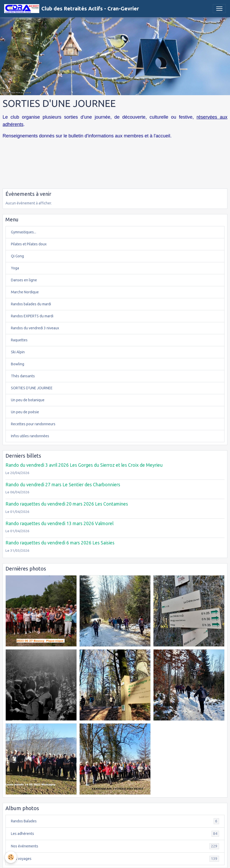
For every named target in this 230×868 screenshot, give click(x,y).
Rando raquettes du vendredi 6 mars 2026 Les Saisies (60, 543)
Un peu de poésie (25, 412)
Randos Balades (115, 821)
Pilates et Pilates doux (29, 244)
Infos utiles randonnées (30, 436)
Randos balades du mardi (31, 304)
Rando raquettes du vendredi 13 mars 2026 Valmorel (59, 523)
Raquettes (19, 340)
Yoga (15, 268)
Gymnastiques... (24, 232)
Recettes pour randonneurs (33, 424)
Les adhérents (115, 834)
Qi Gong (17, 256)
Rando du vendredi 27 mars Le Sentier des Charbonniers (63, 485)
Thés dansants (23, 376)
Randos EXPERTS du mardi (32, 316)
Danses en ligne (24, 280)
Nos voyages (115, 859)
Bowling (18, 364)
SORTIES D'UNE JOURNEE (32, 388)
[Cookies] (11, 857)
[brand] (72, 9)
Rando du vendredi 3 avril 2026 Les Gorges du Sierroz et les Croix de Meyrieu (84, 465)
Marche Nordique (25, 292)
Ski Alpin (18, 352)
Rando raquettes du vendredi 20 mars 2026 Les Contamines (67, 504)
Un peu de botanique (28, 400)
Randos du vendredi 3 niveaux (35, 328)
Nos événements (115, 846)
